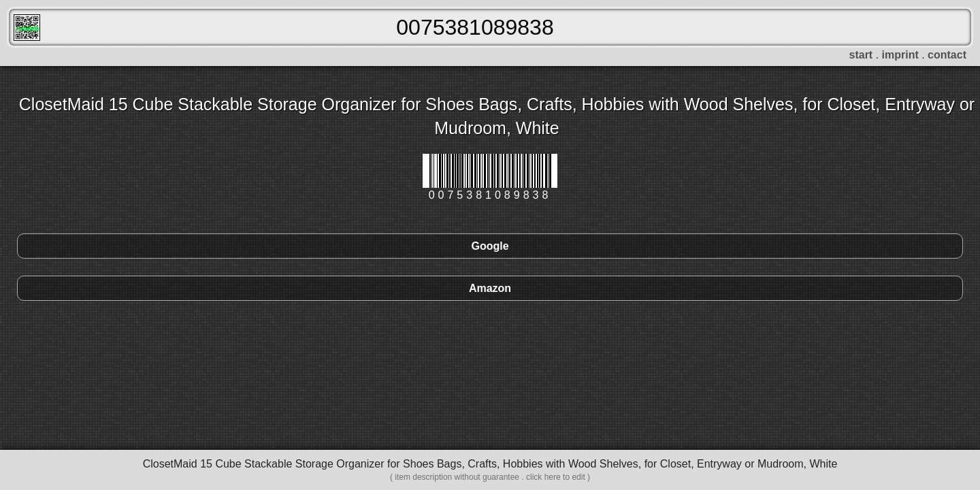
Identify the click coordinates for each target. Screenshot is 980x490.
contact (947, 55)
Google (490, 246)
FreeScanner (27, 28)
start (861, 55)
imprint (900, 55)
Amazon (490, 288)
